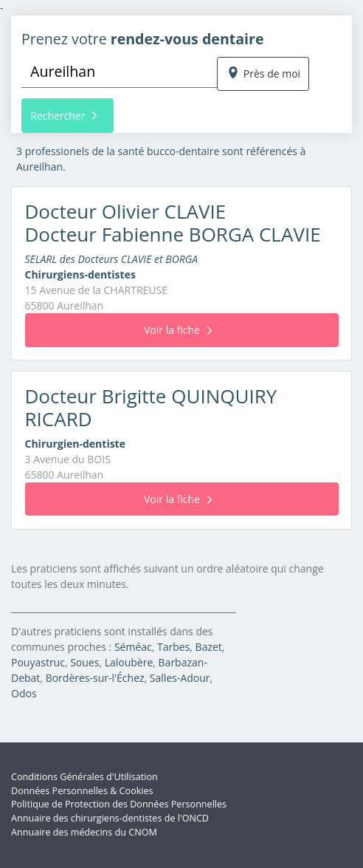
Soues (84, 662)
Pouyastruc (38, 662)
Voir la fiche (178, 330)
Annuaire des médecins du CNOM (84, 832)
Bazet (209, 647)
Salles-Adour (180, 678)
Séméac (133, 647)
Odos (24, 693)
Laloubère (129, 662)
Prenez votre (143, 39)
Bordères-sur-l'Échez (95, 678)
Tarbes (173, 647)
